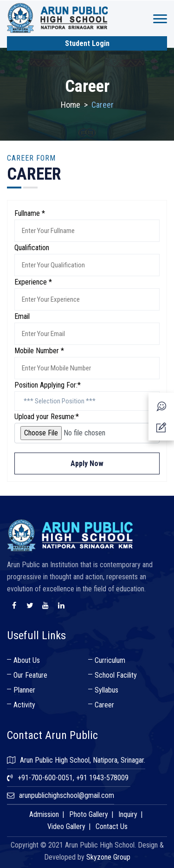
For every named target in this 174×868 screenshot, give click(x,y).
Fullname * (30, 213)
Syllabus (106, 690)
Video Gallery (66, 826)
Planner (24, 690)
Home (71, 105)
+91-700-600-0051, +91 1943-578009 (73, 778)
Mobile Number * (39, 351)
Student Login (87, 43)
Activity (24, 705)
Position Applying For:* (48, 385)
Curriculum (110, 660)
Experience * (33, 282)
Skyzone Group (108, 857)
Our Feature (30, 675)
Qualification (32, 248)
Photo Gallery (89, 814)
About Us (27, 660)
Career (104, 705)
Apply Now (87, 463)
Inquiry (128, 814)
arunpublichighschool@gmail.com (67, 795)
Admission (44, 814)
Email (22, 316)
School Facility (116, 675)
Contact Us (112, 826)
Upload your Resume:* (47, 417)
